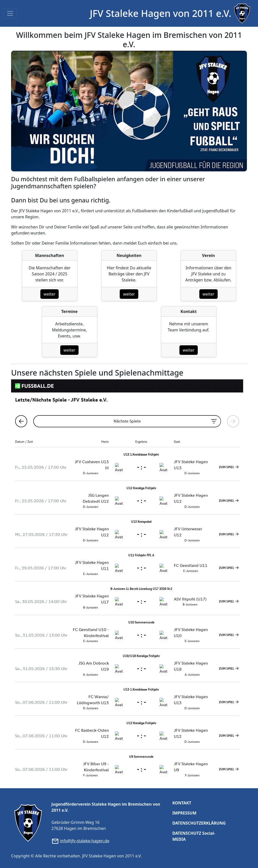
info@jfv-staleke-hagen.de (85, 841)
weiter (50, 294)
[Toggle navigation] (10, 13)
